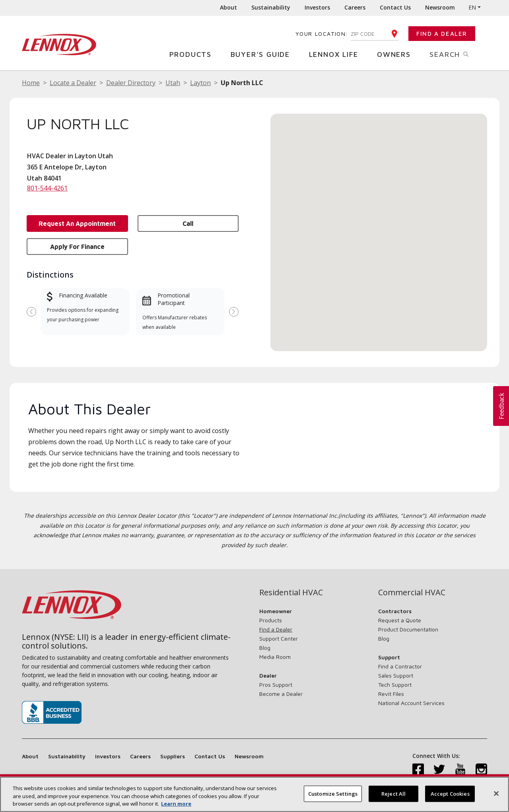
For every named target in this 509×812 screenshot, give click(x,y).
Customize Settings (333, 793)
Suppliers (173, 756)
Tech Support (395, 685)
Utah (173, 83)
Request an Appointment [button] (77, 223)
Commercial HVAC (412, 592)
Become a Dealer (281, 694)
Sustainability (271, 7)
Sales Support (396, 675)
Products (193, 54)
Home (31, 83)
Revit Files (391, 694)
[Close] (496, 793)
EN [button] (472, 7)
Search (458, 54)
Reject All (393, 793)
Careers (355, 7)
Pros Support (276, 685)
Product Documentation (408, 629)
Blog (265, 648)
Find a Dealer (442, 34)
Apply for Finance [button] (77, 247)
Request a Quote (400, 620)
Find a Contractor (400, 666)
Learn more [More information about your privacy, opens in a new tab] (176, 804)
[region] (254, 794)
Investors (317, 7)
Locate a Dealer (73, 83)
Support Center (279, 638)
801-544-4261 (47, 188)
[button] (379, 225)
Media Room (275, 657)
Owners (397, 54)
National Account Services (411, 703)
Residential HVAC (291, 592)
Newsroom (440, 7)
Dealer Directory (131, 83)
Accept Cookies (450, 793)
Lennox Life (337, 54)
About (228, 7)
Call (188, 223)
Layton (200, 83)
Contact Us (395, 7)
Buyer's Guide (263, 54)
